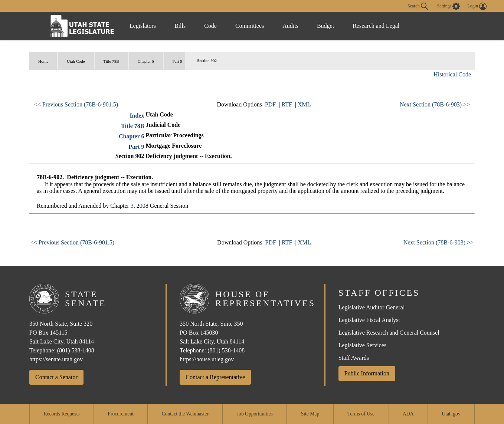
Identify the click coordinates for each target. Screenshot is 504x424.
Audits (290, 26)
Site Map (310, 414)
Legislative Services (362, 345)
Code (210, 26)
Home (43, 61)
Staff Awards (354, 358)
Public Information (367, 373)
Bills (180, 26)
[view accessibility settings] (449, 6)
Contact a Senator (56, 377)
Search (418, 6)
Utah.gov (451, 414)
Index (137, 116)
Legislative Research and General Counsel (389, 333)
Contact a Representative (215, 377)
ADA (408, 414)
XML (304, 104)
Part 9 (177, 61)
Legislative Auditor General (372, 307)
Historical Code (452, 74)
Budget (325, 26)
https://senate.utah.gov (56, 359)
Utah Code (76, 61)
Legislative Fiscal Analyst (369, 320)
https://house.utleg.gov (207, 359)
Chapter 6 (146, 61)
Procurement (120, 414)
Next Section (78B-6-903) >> (435, 104)
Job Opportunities (255, 414)
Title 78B (111, 61)
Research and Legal (376, 26)
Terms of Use (361, 414)
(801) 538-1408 (76, 350)
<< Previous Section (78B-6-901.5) (76, 104)
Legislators (143, 26)
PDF (270, 104)
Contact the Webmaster (185, 414)
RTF (287, 104)
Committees (250, 26)
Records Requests (61, 414)
